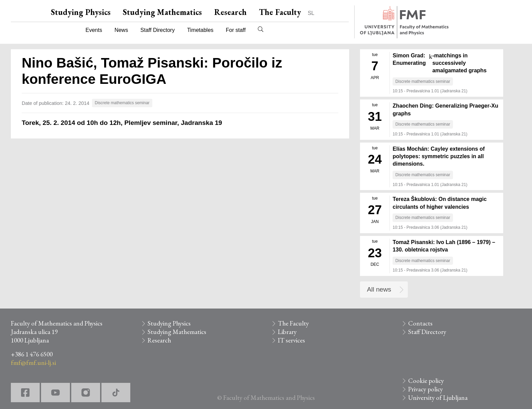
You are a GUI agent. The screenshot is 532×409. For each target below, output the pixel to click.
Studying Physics (81, 12)
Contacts (420, 323)
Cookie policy (426, 381)
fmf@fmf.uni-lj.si (33, 363)
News (121, 30)
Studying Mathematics (162, 12)
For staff (235, 30)
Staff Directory (158, 30)
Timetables (200, 30)
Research (230, 12)
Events (94, 30)
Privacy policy (425, 389)
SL (311, 13)
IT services (291, 340)
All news (379, 289)
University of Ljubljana (438, 398)
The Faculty (280, 12)
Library (287, 332)
